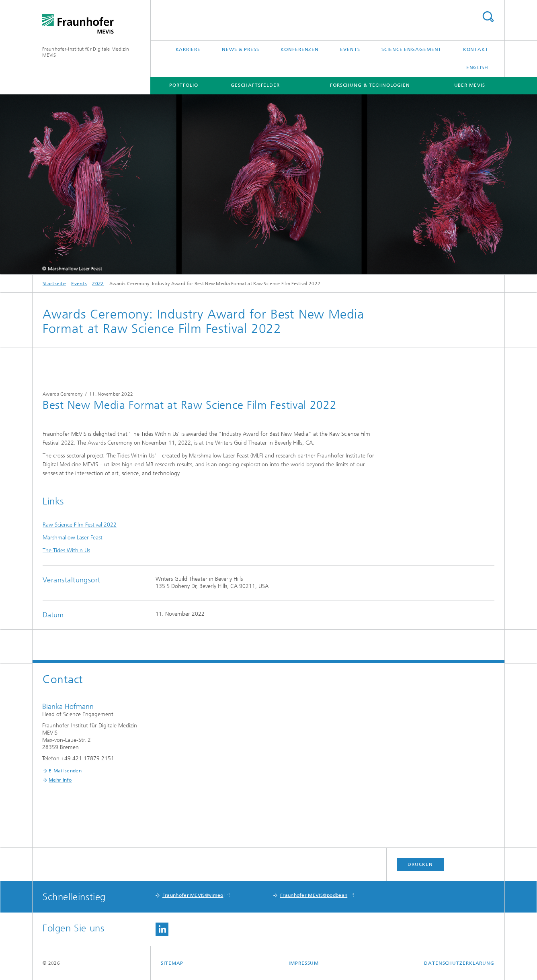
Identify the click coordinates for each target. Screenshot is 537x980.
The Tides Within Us (66, 550)
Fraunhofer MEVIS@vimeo (193, 895)
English (477, 67)
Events (350, 49)
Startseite (54, 284)
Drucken (420, 864)
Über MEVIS (470, 85)
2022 (98, 284)
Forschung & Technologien (370, 85)
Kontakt (476, 49)
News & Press (241, 49)
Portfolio (183, 85)
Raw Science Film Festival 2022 (80, 525)
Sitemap (172, 963)
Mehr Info (60, 780)
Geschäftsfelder (255, 85)
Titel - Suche (488, 17)
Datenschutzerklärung (459, 963)
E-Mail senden (65, 771)
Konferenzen (300, 49)
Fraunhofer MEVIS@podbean (314, 895)
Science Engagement (411, 49)
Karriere (188, 49)
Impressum (304, 963)
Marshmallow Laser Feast (73, 538)
